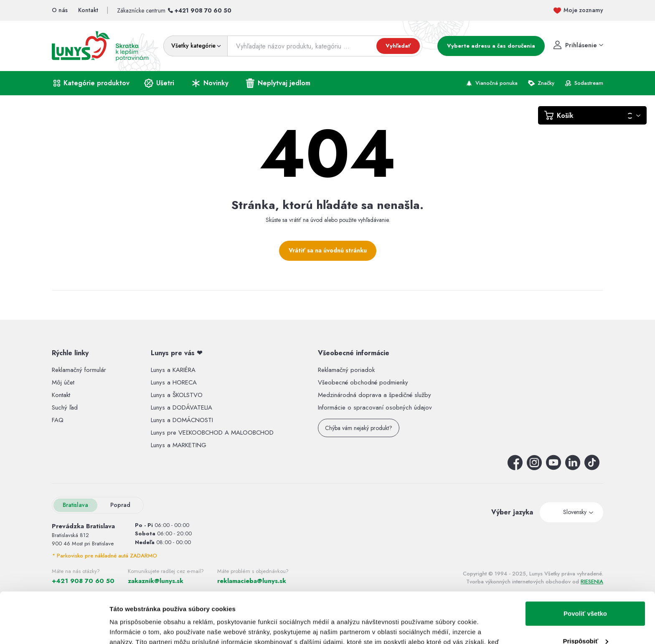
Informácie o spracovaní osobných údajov (375, 407)
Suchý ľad (65, 407)
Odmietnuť (585, 621)
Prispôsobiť (585, 593)
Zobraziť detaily (133, 627)
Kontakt (61, 395)
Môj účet (63, 382)
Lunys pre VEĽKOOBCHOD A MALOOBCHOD (212, 433)
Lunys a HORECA (174, 382)
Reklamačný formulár (79, 370)
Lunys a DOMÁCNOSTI (182, 420)
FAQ (58, 420)
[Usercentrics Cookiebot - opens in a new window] (54, 628)
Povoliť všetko (585, 566)
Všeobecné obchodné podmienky (363, 382)
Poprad (120, 505)
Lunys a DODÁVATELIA (182, 407)
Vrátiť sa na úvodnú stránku (328, 250)
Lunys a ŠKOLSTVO (177, 395)
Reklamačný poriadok (346, 370)
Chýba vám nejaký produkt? (359, 428)
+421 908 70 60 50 (203, 10)
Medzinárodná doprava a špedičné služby (374, 395)
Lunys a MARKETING (179, 445)
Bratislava (75, 505)
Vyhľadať (398, 46)
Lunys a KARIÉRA (173, 370)
